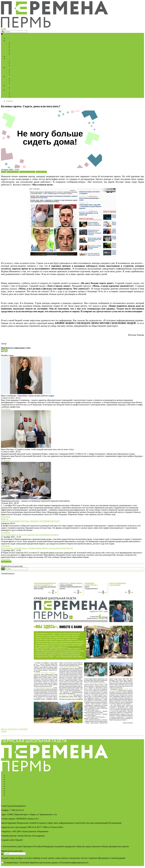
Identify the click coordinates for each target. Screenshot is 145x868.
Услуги (9, 777)
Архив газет (11, 791)
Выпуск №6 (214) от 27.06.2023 (14, 729)
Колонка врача (13, 172)
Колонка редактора (27, 172)
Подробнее (6, 409)
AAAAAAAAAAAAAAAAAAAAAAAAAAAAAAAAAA (26, 865)
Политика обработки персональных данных (25, 784)
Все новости (6, 562)
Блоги (4, 172)
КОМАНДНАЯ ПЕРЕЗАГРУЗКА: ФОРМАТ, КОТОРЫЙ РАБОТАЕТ (30, 521)
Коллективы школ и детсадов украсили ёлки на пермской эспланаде (30, 535)
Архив (4, 731)
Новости (5, 519)
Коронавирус (41, 172)
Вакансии (10, 795)
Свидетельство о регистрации (19, 786)
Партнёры (10, 779)
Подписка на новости (15, 782)
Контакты (10, 788)
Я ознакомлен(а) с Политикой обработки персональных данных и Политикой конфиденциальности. (45, 864)
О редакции (11, 775)
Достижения (11, 793)
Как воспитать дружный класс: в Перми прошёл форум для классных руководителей (37, 548)
